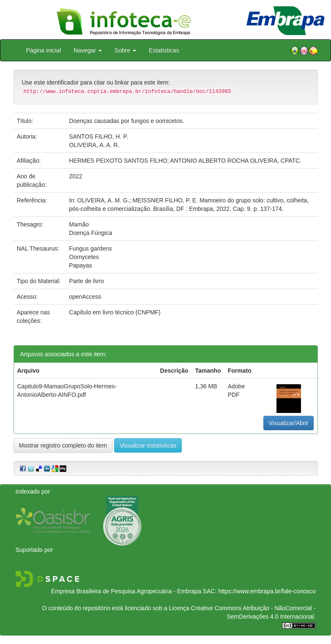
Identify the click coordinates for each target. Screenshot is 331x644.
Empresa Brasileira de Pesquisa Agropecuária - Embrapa (126, 591)
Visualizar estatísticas (148, 445)
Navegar (88, 50)
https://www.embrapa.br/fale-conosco (267, 591)
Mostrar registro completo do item (63, 445)
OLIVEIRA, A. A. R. (94, 145)
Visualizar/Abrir (289, 423)
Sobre (125, 50)
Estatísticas (164, 50)
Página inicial (44, 50)
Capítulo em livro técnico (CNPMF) (115, 312)
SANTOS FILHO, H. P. (98, 136)
